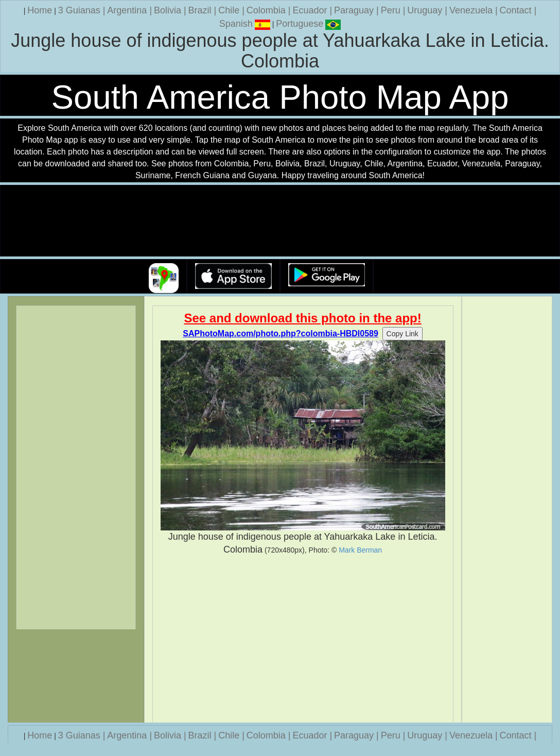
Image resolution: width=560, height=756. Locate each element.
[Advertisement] (303, 639)
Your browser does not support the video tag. (280, 221)
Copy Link (402, 334)
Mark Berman (360, 550)
